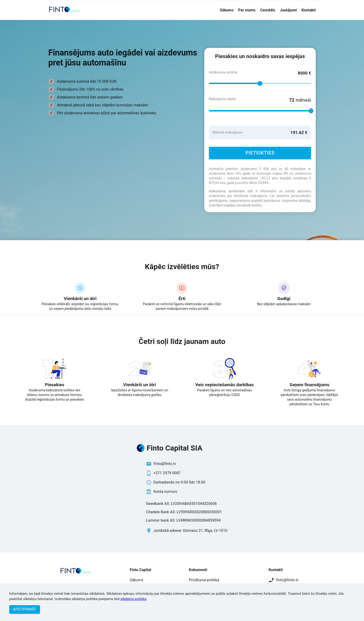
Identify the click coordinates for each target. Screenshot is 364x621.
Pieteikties (260, 153)
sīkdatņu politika (133, 599)
